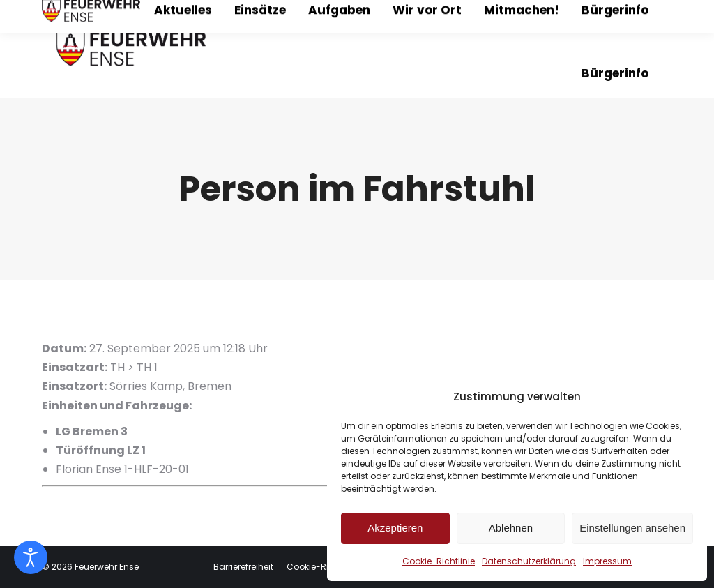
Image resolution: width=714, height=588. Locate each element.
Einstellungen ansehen (632, 528)
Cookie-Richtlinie (439, 561)
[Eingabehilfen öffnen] (31, 557)
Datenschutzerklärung (529, 561)
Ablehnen (511, 528)
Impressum (607, 561)
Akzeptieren (395, 528)
